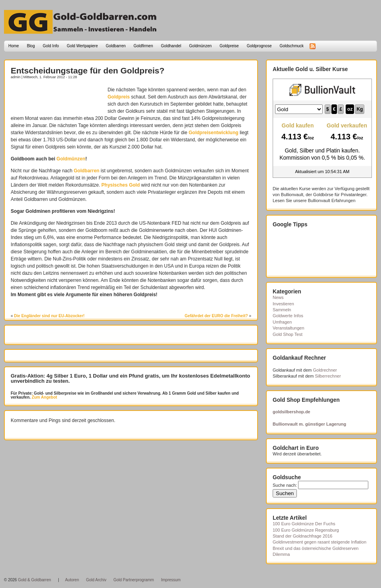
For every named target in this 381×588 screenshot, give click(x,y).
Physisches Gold (121, 185)
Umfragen (282, 322)
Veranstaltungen (289, 328)
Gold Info (51, 46)
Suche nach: (285, 485)
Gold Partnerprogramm (134, 580)
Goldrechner (325, 370)
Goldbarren (116, 46)
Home (14, 46)
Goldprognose (259, 46)
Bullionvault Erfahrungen (332, 200)
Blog (31, 46)
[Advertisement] (57, 98)
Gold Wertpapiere (82, 46)
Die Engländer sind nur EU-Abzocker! (49, 316)
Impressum (171, 580)
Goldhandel (171, 46)
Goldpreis (119, 97)
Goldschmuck (292, 46)
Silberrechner (328, 376)
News (278, 297)
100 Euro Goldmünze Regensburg (306, 530)
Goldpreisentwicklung (213, 133)
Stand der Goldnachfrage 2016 (302, 536)
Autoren (72, 580)
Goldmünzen (201, 46)
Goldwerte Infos (288, 316)
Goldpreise (229, 46)
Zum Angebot (44, 397)
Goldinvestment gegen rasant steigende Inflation (319, 542)
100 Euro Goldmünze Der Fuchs (304, 524)
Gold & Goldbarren (34, 580)
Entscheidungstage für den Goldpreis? (88, 70)
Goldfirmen (143, 46)
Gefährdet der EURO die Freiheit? (216, 316)
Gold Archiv (96, 580)
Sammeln (282, 310)
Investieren (283, 304)
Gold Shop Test (288, 334)
